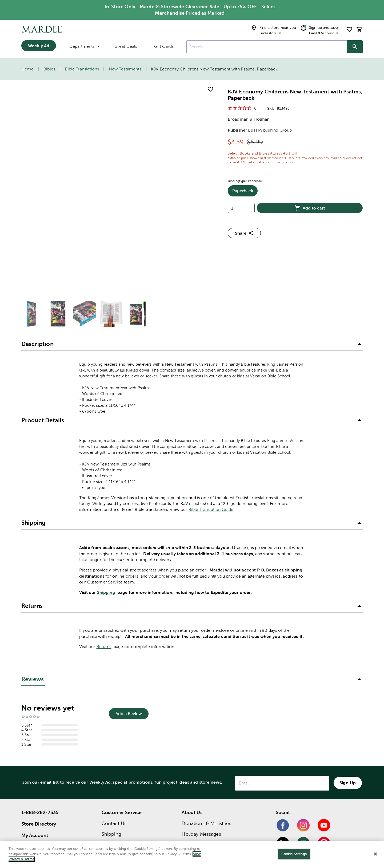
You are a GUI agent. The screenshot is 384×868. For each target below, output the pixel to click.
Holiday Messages (201, 734)
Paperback (245, 192)
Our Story (192, 755)
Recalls (109, 788)
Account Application (124, 798)
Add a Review (129, 614)
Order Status (116, 755)
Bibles (49, 69)
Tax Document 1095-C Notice (215, 766)
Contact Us (114, 723)
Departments (84, 46)
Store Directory (39, 724)
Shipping (106, 492)
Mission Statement (202, 745)
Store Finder (35, 747)
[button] (192, 244)
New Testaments (125, 69)
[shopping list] (349, 29)
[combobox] (267, 47)
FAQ (106, 777)
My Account (35, 735)
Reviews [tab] (33, 579)
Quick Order (115, 766)
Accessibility (115, 820)
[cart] (359, 29)
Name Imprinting (120, 830)
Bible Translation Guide (211, 410)
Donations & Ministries (206, 723)
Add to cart (310, 208)
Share (244, 233)
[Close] (375, 854)
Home (28, 69)
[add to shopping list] (210, 89)
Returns (104, 547)
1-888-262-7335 (40, 713)
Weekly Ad (39, 46)
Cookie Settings (294, 854)
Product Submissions (125, 809)
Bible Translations (82, 69)
